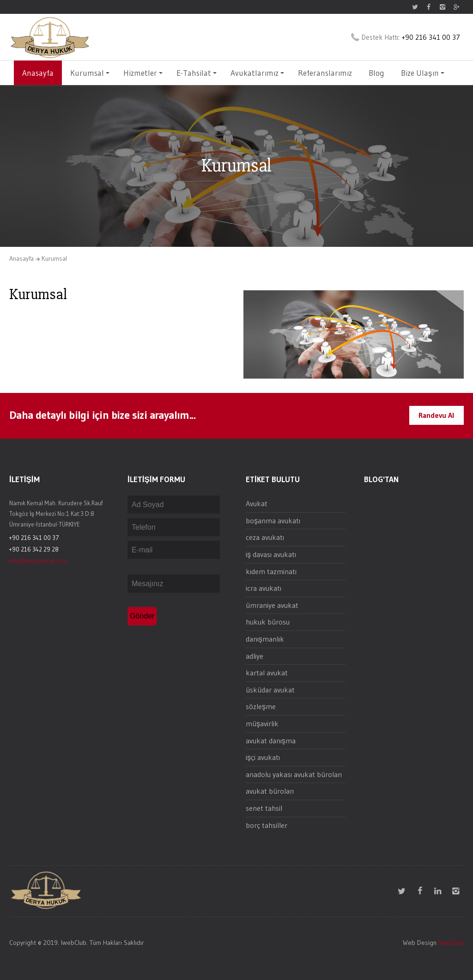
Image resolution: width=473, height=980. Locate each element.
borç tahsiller (267, 825)
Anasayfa (38, 73)
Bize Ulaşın (423, 73)
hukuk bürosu (268, 622)
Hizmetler (143, 73)
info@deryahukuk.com (38, 561)
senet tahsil (264, 808)
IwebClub (451, 943)
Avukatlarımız (257, 73)
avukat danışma (271, 741)
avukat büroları (270, 791)
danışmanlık (265, 639)
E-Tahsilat (197, 73)
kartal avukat (267, 673)
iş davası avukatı (271, 554)
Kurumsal (90, 73)
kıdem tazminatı (271, 571)
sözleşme (261, 706)
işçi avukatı (263, 757)
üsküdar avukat (270, 690)
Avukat (257, 503)
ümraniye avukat (272, 605)
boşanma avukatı (273, 521)
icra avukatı (264, 588)
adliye (255, 656)
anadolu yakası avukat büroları (294, 774)
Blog (376, 73)
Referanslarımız (325, 73)
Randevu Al (437, 415)
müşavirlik (262, 723)
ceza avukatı (265, 537)
